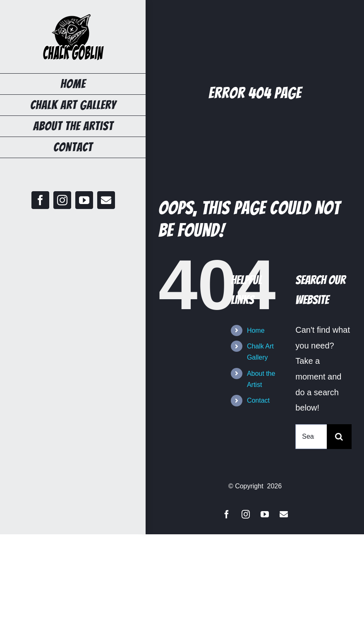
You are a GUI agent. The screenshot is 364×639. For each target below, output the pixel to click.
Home (256, 330)
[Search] (339, 437)
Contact (258, 400)
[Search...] (311, 437)
